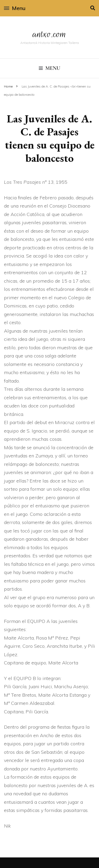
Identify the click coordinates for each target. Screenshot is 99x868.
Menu (15, 8)
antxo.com (50, 34)
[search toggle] (93, 8)
